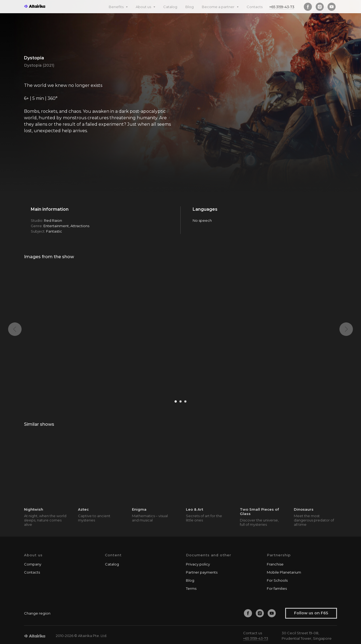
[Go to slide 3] (185, 401)
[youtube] (332, 7)
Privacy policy (198, 564)
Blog (190, 7)
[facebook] (308, 7)
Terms (191, 588)
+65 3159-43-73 (282, 7)
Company (33, 564)
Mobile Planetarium (284, 572)
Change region (37, 613)
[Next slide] (346, 329)
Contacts (255, 7)
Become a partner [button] (219, 7)
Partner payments (202, 572)
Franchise (275, 564)
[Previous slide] (15, 329)
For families (277, 588)
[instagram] (320, 7)
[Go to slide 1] (176, 401)
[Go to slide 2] (180, 401)
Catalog (170, 7)
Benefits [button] (117, 7)
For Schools (277, 580)
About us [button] (144, 7)
